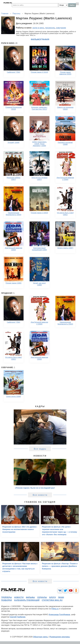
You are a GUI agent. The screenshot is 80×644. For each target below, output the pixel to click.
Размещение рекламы (60, 637)
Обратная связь (41, 637)
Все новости (40, 495)
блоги (52, 597)
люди (61, 597)
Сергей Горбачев (17, 617)
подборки (7, 600)
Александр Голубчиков (59, 615)
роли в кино (38, 28)
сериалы (42, 597)
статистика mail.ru (52, 600)
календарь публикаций (27, 600)
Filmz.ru (55, 609)
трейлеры (7, 597)
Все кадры (40, 449)
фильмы (30, 597)
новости (19, 597)
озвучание (61, 28)
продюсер (50, 28)
